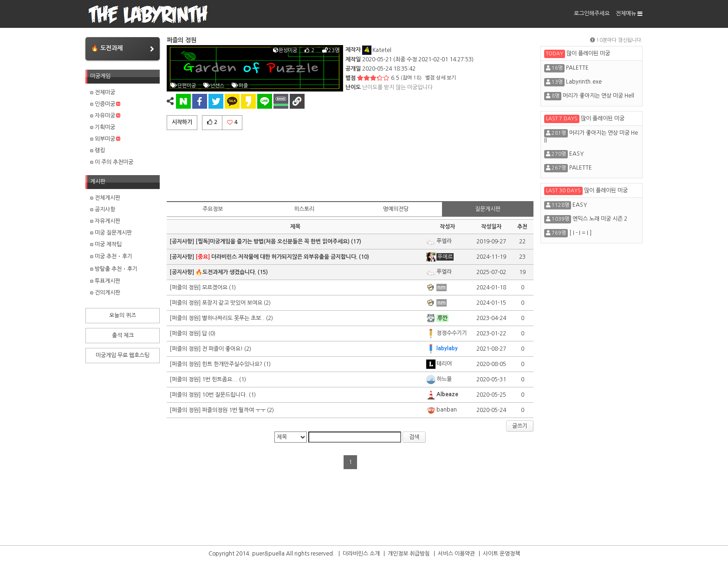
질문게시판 (488, 209)
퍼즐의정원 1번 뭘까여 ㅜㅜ (234, 410)
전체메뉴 (629, 13)
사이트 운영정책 (501, 554)
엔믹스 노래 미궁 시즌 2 (600, 219)
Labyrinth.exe (584, 82)
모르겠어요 (215, 288)
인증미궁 (105, 104)
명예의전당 (396, 209)
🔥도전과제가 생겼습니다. (226, 272)
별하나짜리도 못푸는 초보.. (233, 318)
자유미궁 (105, 116)
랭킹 (97, 150)
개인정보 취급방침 (409, 554)
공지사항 (103, 209)
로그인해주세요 (592, 13)
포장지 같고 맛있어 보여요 (232, 303)
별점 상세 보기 (441, 78)
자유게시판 (105, 221)
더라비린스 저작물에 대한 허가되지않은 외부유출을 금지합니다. (276, 257)
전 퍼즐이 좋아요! (222, 349)
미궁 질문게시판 (111, 233)
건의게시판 (105, 293)
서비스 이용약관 (456, 554)
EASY (576, 154)
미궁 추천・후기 (111, 256)
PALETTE (577, 68)
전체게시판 (105, 198)
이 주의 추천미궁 (112, 162)
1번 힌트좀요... (220, 379)
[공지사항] (182, 242)
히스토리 (304, 209)
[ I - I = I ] (580, 233)
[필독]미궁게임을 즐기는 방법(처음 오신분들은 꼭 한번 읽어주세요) (273, 242)
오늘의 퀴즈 (123, 315)
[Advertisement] (350, 164)
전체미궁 (103, 92)
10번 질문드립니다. (225, 395)
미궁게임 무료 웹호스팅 (123, 355)
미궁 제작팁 (106, 244)
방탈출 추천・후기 (114, 269)
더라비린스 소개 (361, 554)
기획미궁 (103, 127)
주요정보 (213, 209)
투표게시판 (105, 281)
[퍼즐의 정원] (186, 288)
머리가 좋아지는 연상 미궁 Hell (598, 96)
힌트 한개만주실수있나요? (232, 364)
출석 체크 (123, 335)
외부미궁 (105, 139)
